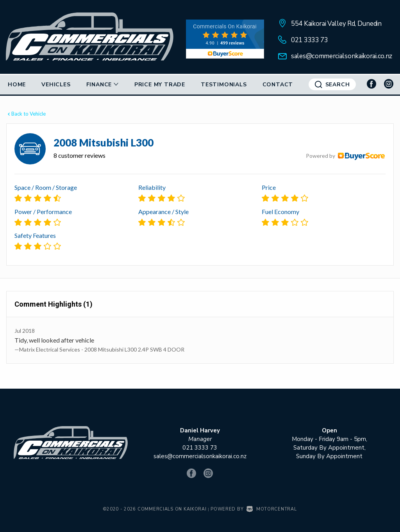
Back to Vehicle (26, 114)
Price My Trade (160, 85)
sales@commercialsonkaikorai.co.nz (342, 56)
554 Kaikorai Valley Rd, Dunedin (336, 24)
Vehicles (56, 85)
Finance (103, 85)
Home (17, 85)
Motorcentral (272, 509)
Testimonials (224, 85)
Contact (278, 85)
